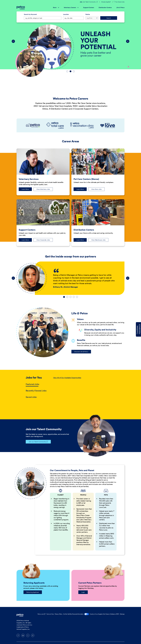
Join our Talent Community (36, 442)
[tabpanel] (84, 388)
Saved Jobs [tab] (31, 397)
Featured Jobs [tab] (32, 384)
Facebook (18, 635)
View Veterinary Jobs (43, 189)
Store (56, 7)
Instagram (33, 635)
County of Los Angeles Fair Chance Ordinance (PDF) (104, 614)
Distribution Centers (105, 7)
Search (109, 18)
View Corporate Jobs (43, 240)
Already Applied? (106, 2)
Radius (88, 14)
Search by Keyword (30, 14)
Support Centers (89, 7)
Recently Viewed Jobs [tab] (36, 391)
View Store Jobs (96, 189)
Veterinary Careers (71, 7)
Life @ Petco (120, 7)
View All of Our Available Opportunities (67, 378)
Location (66, 14)
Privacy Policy (59, 614)
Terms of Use (50, 614)
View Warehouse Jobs (98, 240)
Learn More (27, 190)
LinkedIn (23, 635)
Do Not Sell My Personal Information (76, 614)
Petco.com (41, 614)
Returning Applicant (33, 592)
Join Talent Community (89, 2)
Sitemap (122, 614)
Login (83, 592)
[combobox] (73, 18)
